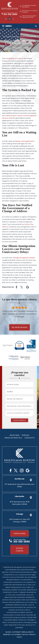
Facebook (11, 470)
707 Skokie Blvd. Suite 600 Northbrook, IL (29, 6)
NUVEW (8, 632)
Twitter (16, 470)
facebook (16, 287)
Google (28, 470)
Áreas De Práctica (13, 438)
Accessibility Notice (20, 634)
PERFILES (26, 435)
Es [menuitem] (10, 19)
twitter (22, 287)
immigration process (13, 58)
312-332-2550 (11, 14)
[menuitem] (6, 19)
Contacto (30, 438)
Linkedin (28, 287)
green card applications (25, 141)
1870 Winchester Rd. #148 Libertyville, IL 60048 (29, 17)
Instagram (22, 470)
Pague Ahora (20, 534)
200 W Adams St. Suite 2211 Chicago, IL (30, 11)
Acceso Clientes (19, 550)
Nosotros (15, 435)
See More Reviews (19, 327)
